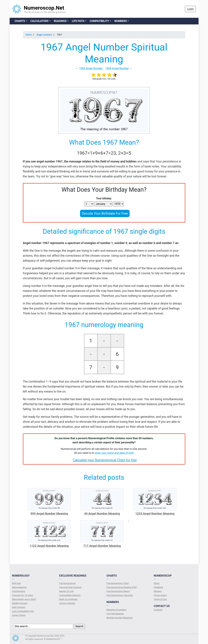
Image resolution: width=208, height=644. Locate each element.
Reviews (158, 591)
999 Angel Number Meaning (49, 514)
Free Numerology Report (118, 591)
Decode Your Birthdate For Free (105, 213)
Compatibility (99, 21)
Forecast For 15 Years (23, 595)
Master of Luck (66, 591)
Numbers (121, 21)
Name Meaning (19, 587)
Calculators (39, 21)
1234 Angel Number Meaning (155, 514)
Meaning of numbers (117, 610)
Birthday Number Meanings (120, 618)
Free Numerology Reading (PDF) (122, 587)
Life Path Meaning (115, 614)
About (157, 583)
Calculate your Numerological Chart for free (105, 460)
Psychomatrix (19, 591)
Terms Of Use (160, 599)
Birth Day (16, 583)
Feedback (158, 587)
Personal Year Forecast (70, 587)
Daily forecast (19, 607)
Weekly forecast (20, 603)
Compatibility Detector (70, 595)
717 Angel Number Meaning (102, 546)
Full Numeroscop (67, 583)
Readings (60, 21)
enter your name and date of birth (114, 453)
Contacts (158, 610)
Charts (20, 21)
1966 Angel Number (91, 68)
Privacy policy (160, 595)
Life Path (78, 21)
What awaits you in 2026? (24, 599)
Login (190, 9)
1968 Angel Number (117, 68)
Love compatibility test (23, 611)
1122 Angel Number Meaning (49, 546)
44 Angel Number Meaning (102, 514)
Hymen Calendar (67, 603)
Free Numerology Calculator (120, 595)
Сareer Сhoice (19, 615)
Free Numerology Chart (118, 583)
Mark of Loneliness (68, 599)
